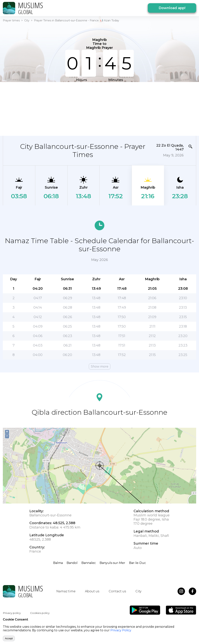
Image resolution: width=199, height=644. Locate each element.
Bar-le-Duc (137, 563)
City (27, 20)
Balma (58, 563)
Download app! (172, 8)
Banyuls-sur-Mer (112, 563)
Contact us (117, 591)
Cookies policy (40, 613)
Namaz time (66, 591)
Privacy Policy (121, 630)
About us (92, 591)
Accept (9, 638)
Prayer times (11, 20)
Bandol (72, 563)
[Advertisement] (77, 109)
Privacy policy (12, 613)
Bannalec (89, 563)
